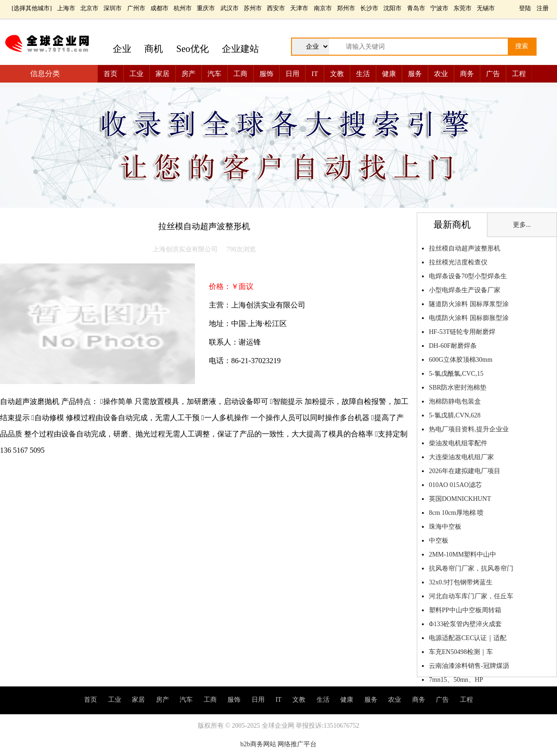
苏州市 (253, 8)
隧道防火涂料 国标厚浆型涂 (469, 304)
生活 (363, 74)
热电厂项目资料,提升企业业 (469, 429)
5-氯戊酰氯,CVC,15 (456, 374)
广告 (493, 74)
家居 (162, 74)
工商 (240, 74)
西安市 (276, 8)
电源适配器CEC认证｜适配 (468, 638)
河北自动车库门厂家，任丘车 (471, 596)
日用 (292, 74)
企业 (122, 49)
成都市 (159, 8)
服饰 (266, 74)
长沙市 (369, 8)
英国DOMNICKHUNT (460, 499)
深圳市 (113, 8)
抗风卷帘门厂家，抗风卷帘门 (471, 568)
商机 (154, 49)
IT (315, 74)
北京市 (89, 8)
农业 (441, 74)
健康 (389, 74)
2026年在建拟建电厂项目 (465, 471)
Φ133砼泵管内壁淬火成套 (465, 624)
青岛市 (416, 8)
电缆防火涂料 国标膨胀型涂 (469, 318)
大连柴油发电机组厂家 (461, 457)
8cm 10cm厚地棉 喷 (456, 513)
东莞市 (463, 8)
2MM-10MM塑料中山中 (463, 554)
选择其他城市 (32, 8)
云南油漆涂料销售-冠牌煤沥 (469, 666)
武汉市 (230, 8)
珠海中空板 (445, 527)
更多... (522, 225)
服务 (415, 74)
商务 (467, 74)
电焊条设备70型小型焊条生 (468, 276)
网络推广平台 (297, 744)
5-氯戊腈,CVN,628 (455, 415)
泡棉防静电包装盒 (455, 401)
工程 (519, 74)
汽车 (214, 74)
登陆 (525, 8)
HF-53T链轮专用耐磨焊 (462, 332)
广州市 (136, 8)
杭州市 (183, 8)
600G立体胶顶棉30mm (461, 360)
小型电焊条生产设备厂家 (465, 290)
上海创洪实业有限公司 (185, 249)
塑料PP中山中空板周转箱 (465, 610)
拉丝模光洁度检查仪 (458, 262)
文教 (337, 74)
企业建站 (240, 49)
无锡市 (486, 8)
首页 (110, 74)
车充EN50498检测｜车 (461, 652)
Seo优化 (193, 49)
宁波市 (439, 8)
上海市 (66, 8)
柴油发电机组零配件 (458, 443)
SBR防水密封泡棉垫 (458, 388)
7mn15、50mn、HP (456, 680)
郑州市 (346, 8)
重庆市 (206, 8)
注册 (543, 8)
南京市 (323, 8)
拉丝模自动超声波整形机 (465, 248)
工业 (136, 74)
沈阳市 (392, 8)
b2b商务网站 (258, 744)
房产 (188, 74)
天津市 (299, 8)
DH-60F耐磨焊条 (453, 346)
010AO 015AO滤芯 (455, 485)
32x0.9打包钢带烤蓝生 (461, 582)
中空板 (439, 541)
